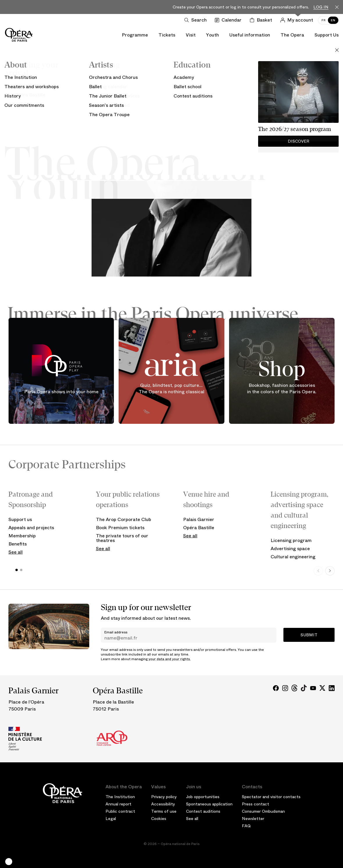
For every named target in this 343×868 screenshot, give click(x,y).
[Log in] (298, 20)
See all (16, 552)
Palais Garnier (199, 519)
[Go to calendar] (229, 20)
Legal (111, 819)
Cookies (159, 819)
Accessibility (163, 804)
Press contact (256, 804)
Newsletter (253, 819)
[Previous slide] (318, 571)
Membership (22, 536)
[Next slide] (330, 571)
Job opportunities (203, 797)
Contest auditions (203, 811)
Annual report (118, 804)
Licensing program (291, 540)
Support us (20, 519)
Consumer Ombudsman (263, 811)
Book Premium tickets (120, 528)
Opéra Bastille (199, 528)
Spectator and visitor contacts (271, 797)
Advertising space (290, 549)
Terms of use (164, 811)
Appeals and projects (31, 528)
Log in (321, 7)
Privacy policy (164, 797)
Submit (309, 635)
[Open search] (197, 20)
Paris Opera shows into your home (61, 392)
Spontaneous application (209, 804)
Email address (116, 632)
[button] (9, 862)
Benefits (18, 544)
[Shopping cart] (262, 20)
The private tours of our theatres (122, 538)
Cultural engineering (293, 557)
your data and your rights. (170, 659)
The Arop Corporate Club (124, 519)
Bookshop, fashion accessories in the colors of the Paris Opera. (282, 389)
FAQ (246, 826)
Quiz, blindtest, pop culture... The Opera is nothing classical (172, 389)
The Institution (120, 797)
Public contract (120, 811)
